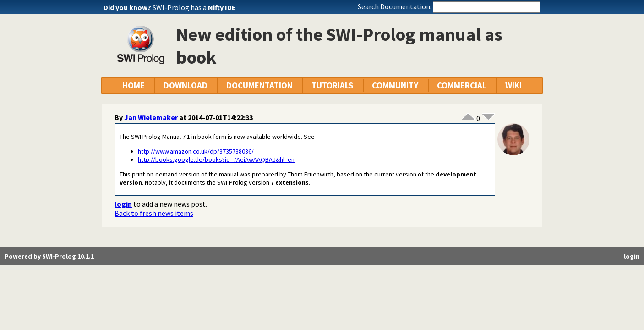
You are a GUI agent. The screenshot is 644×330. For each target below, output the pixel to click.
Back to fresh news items (154, 213)
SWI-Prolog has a (194, 7)
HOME (134, 85)
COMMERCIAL (462, 85)
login (123, 204)
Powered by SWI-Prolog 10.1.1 (49, 256)
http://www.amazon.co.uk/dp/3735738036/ (196, 151)
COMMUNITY (395, 85)
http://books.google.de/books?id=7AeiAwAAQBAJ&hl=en (216, 159)
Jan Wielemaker (151, 117)
